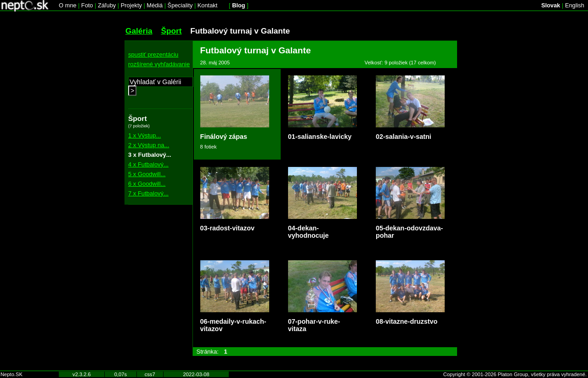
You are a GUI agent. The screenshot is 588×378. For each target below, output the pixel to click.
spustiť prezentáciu (153, 54)
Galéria (139, 31)
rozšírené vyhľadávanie (159, 64)
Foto (87, 5)
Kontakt (207, 5)
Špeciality (180, 5)
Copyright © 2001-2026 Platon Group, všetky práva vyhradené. (515, 374)
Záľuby (107, 5)
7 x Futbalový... (148, 193)
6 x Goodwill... (147, 184)
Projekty (131, 5)
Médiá (155, 5)
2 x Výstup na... (149, 145)
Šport (171, 31)
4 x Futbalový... (148, 164)
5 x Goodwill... (147, 174)
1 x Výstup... (144, 135)
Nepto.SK (11, 374)
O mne (68, 5)
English (575, 5)
